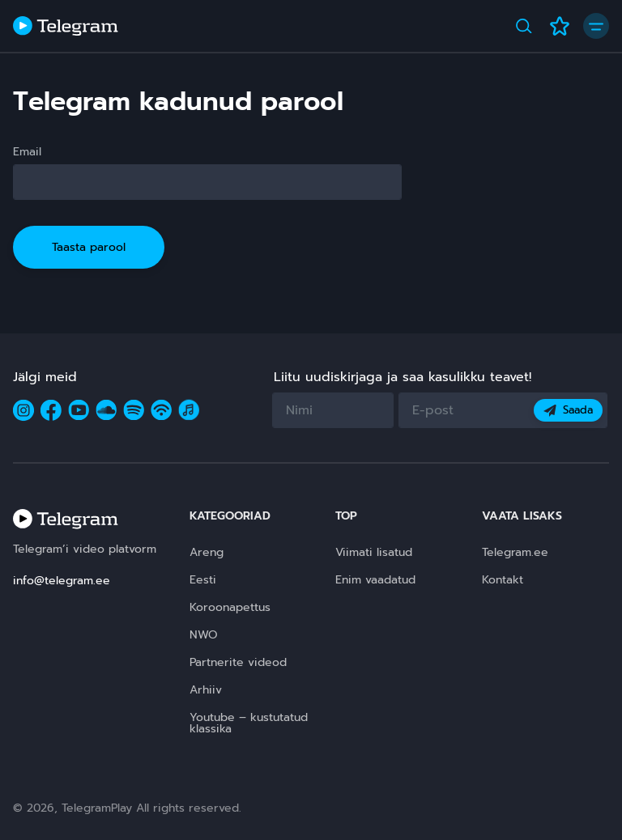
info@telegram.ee (62, 581)
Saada (568, 410)
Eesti (203, 580)
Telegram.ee (515, 552)
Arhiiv (206, 690)
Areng (207, 552)
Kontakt (503, 580)
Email (27, 152)
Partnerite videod (238, 662)
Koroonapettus (230, 607)
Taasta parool (89, 247)
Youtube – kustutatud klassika (249, 723)
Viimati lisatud (374, 552)
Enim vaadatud (375, 580)
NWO (204, 635)
